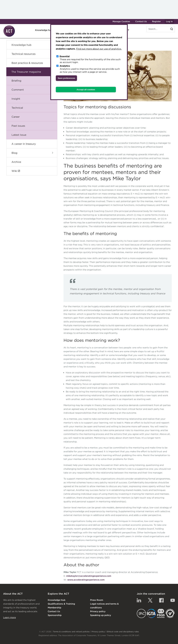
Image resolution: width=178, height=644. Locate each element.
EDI (170, 613)
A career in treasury (24, 144)
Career (16, 117)
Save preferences (66, 78)
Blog (14, 153)
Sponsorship (55, 615)
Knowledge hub (44, 30)
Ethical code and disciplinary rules (123, 632)
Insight (16, 99)
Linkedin (139, 600)
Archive (16, 162)
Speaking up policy (101, 615)
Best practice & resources (27, 63)
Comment (18, 90)
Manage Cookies (121, 21)
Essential (65, 56)
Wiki (14, 171)
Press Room (97, 600)
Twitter (150, 600)
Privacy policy (98, 611)
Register (156, 21)
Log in (169, 21)
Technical (17, 108)
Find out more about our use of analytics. (99, 49)
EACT (141, 613)
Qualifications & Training (61, 604)
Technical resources (24, 54)
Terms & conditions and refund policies (71, 632)
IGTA (152, 613)
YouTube (173, 600)
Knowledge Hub (57, 600)
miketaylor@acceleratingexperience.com (89, 576)
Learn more (9, 617)
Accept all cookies (86, 90)
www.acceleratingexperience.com (86, 580)
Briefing (16, 81)
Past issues (18, 126)
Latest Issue (19, 135)
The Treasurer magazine (26, 72)
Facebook (161, 600)
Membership (54, 608)
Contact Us (141, 21)
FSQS (161, 613)
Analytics (65, 66)
